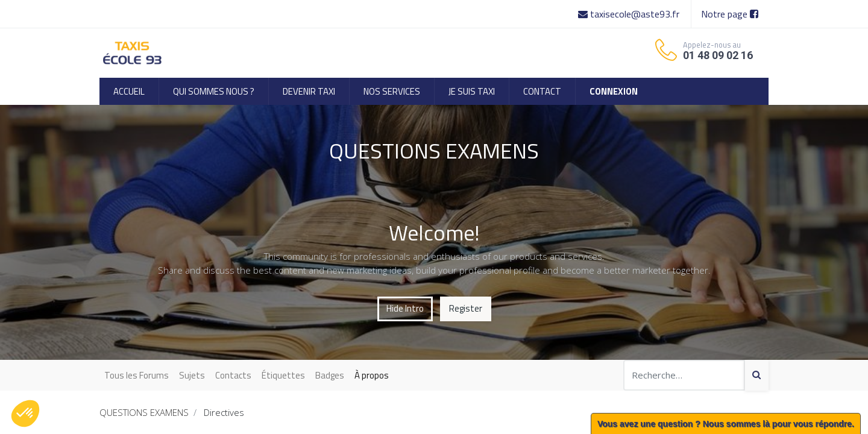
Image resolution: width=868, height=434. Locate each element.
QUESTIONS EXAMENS (144, 412)
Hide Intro (405, 308)
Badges (330, 375)
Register (466, 308)
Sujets (192, 375)
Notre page (730, 14)
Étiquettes (283, 375)
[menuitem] (129, 91)
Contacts (233, 375)
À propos (372, 375)
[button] (25, 414)
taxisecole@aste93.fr (630, 14)
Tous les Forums (137, 375)
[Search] (756, 375)
